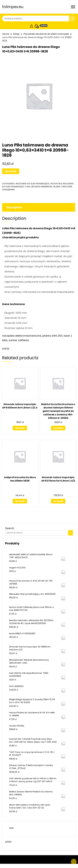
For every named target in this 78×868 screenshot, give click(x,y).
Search (10, 528)
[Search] (70, 533)
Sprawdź (11, 171)
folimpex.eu (13, 7)
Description (14, 207)
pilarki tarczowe (63, 187)
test (11, 828)
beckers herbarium (42, 187)
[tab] (38, 207)
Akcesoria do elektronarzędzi (32, 184)
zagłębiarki (8, 189)
